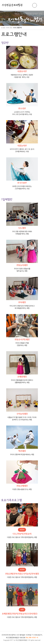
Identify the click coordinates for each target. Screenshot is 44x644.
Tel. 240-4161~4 (32, 638)
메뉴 (40, 5)
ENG (35, 5)
